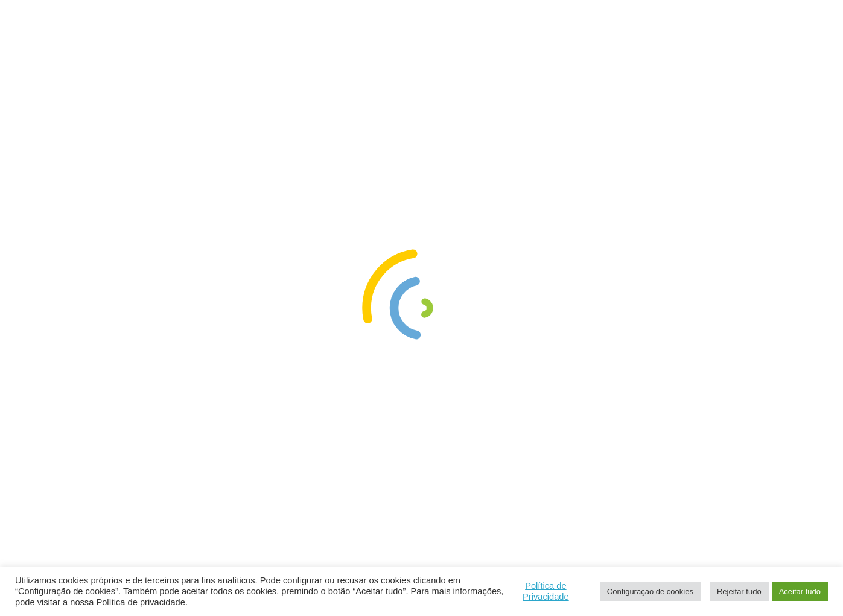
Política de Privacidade (546, 591)
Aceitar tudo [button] (800, 592)
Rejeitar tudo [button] (739, 592)
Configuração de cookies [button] (650, 592)
